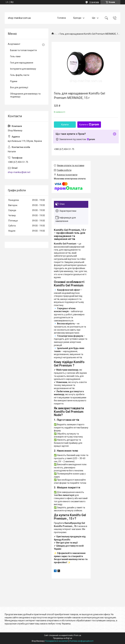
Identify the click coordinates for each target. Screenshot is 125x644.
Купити (65, 125)
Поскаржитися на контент (57, 641)
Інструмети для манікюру (23, 69)
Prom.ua (77, 635)
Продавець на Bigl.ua (63, 638)
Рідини (14, 81)
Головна (62, 18)
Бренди (77, 18)
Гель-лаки (15, 56)
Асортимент (14, 44)
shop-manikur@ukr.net (19, 172)
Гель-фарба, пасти (20, 75)
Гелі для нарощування (22, 63)
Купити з (89, 125)
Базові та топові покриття (23, 50)
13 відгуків (94, 2)
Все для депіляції (19, 87)
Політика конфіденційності (81, 641)
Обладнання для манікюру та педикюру (25, 95)
